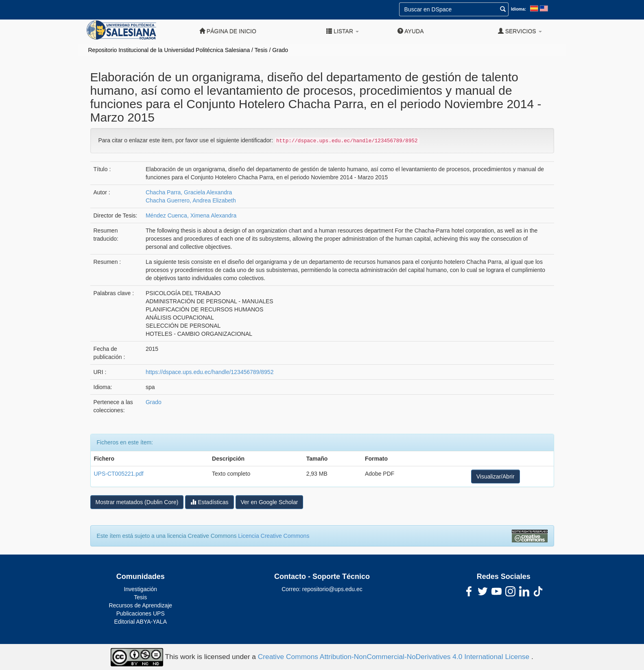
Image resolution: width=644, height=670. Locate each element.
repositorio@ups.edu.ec (332, 589)
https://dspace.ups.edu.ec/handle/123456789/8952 (210, 372)
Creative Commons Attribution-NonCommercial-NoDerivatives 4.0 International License (395, 657)
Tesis (261, 50)
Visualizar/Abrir (496, 476)
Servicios (520, 31)
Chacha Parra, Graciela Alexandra (189, 192)
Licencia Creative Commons (274, 536)
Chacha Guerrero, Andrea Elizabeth (191, 200)
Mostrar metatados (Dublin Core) (137, 502)
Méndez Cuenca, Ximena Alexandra (191, 215)
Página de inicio (228, 31)
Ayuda (410, 31)
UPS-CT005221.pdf (119, 474)
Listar (343, 31)
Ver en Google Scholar (270, 502)
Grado (280, 50)
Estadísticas (209, 502)
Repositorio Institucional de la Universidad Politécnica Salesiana (169, 50)
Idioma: (518, 9)
